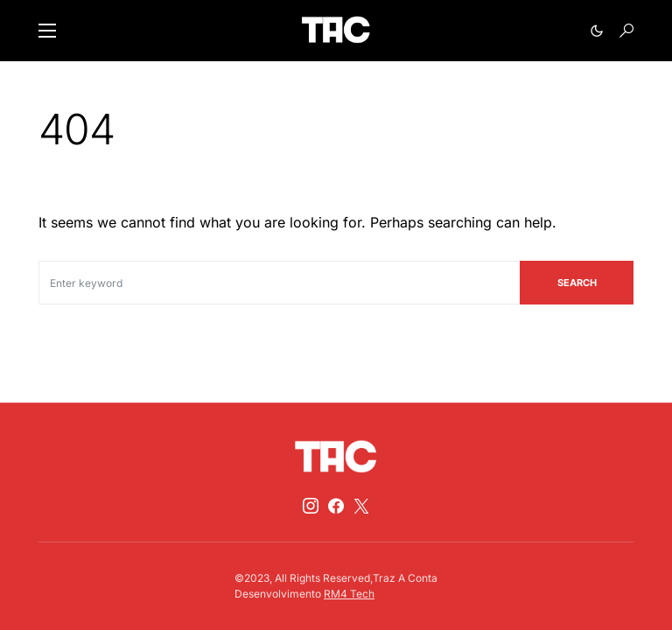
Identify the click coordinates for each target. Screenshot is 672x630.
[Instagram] (311, 506)
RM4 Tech (349, 594)
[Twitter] (361, 506)
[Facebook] (336, 506)
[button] (47, 31)
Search (577, 283)
